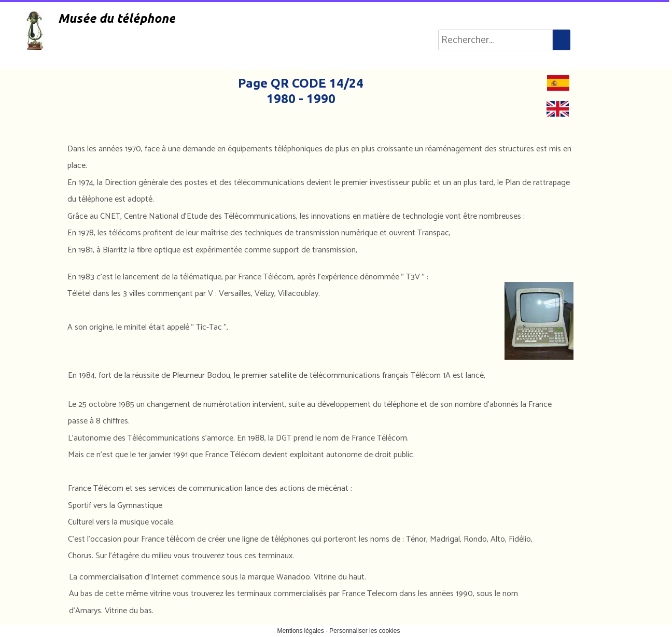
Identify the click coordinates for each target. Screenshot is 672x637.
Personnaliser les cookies (365, 631)
